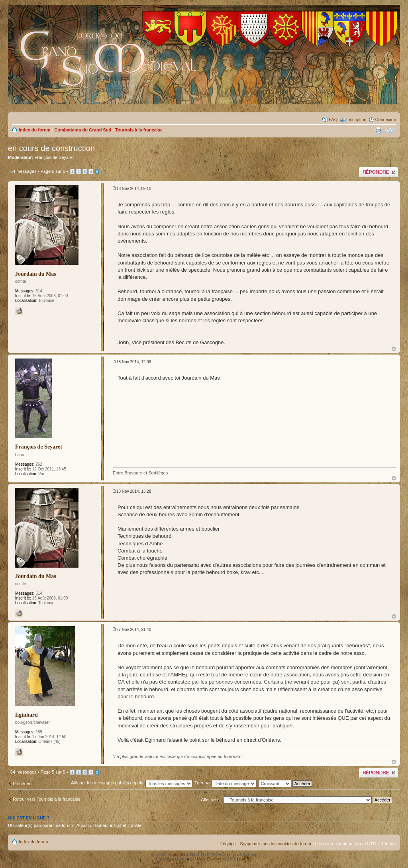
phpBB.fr (245, 859)
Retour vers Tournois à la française (47, 799)
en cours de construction (51, 148)
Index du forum (34, 130)
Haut (394, 349)
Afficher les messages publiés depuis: (132, 783)
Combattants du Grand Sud (83, 130)
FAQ (333, 120)
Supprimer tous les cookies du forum (276, 844)
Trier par (225, 783)
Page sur (53, 171)
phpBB (179, 855)
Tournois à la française (139, 130)
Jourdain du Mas (36, 274)
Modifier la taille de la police (390, 131)
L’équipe (228, 844)
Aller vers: (211, 799)
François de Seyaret (54, 157)
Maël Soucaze (209, 859)
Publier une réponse (379, 172)
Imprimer (378, 131)
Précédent (23, 784)
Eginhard (26, 715)
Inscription (356, 120)
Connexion (385, 120)
